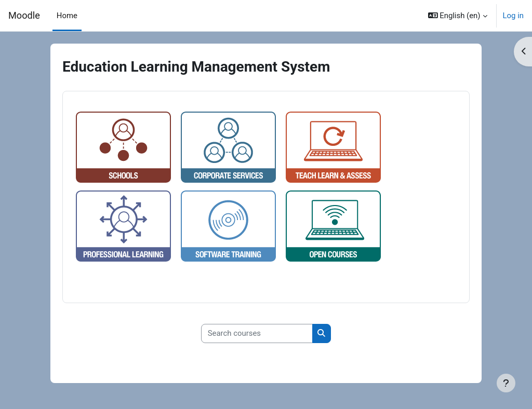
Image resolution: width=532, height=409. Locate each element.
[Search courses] (257, 334)
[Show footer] (506, 383)
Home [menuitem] (67, 16)
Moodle (24, 15)
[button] (458, 16)
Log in (513, 16)
